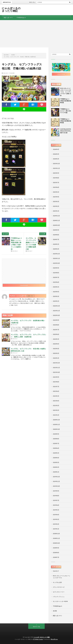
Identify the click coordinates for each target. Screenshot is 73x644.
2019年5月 (56, 510)
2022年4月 (56, 344)
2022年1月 (56, 358)
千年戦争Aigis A (21, 18)
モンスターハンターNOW (60, 601)
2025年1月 (56, 211)
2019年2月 (56, 524)
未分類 (13, 73)
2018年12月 (56, 534)
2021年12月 (56, 363)
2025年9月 (56, 173)
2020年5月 (56, 453)
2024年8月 (56, 235)
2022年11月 (56, 311)
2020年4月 (56, 458)
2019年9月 (56, 491)
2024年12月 (56, 216)
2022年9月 (56, 320)
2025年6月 (56, 187)
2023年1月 (56, 301)
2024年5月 (56, 244)
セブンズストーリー (59, 592)
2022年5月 (56, 339)
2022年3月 (56, 349)
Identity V (56, 571)
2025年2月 (56, 206)
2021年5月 (56, 396)
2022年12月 (56, 306)
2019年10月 (56, 486)
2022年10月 (56, 315)
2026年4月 (56, 149)
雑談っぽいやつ (8, 18)
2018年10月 (56, 543)
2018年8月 (56, 553)
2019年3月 (56, 519)
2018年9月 (56, 548)
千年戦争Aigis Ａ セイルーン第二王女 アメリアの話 (66, 111)
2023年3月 (56, 296)
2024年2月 (56, 249)
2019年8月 (56, 496)
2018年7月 (56, 557)
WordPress (54, 639)
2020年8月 (56, 439)
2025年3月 (56, 201)
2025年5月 (56, 192)
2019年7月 (56, 500)
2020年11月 (56, 424)
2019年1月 (56, 529)
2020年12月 (56, 420)
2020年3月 (56, 462)
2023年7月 (56, 277)
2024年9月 (56, 230)
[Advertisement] (36, 34)
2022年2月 (56, 353)
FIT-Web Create (38, 639)
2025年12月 (56, 164)
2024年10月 (56, 225)
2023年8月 (56, 273)
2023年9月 (56, 268)
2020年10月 (56, 429)
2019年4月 (56, 515)
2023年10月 (56, 263)
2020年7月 (56, 443)
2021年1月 (56, 415)
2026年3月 (56, 154)
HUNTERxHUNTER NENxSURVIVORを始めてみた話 (66, 131)
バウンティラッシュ (59, 597)
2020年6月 (56, 448)
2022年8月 (56, 325)
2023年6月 (56, 282)
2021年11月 (56, 368)
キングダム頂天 (57, 582)
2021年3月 (56, 405)
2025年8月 (56, 178)
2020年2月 (56, 467)
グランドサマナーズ (59, 587)
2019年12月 (56, 477)
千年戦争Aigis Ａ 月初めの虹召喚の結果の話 (66, 101)
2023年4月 (56, 292)
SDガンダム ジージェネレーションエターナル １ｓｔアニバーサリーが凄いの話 (66, 92)
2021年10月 (56, 372)
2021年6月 (56, 391)
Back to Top (36, 627)
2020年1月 (56, 472)
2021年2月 (56, 410)
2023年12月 (56, 254)
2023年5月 (56, 287)
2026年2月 (56, 159)
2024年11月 (56, 220)
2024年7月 (56, 239)
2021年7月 (56, 387)
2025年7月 (56, 183)
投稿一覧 (30, 296)
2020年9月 (56, 434)
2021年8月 (56, 382)
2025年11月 (56, 168)
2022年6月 (56, 334)
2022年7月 (56, 330)
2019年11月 (56, 481)
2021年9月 (56, 377)
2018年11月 (56, 538)
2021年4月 (56, 401)
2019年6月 (56, 505)
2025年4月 (56, 197)
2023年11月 (56, 258)
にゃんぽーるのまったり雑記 (11, 9)
